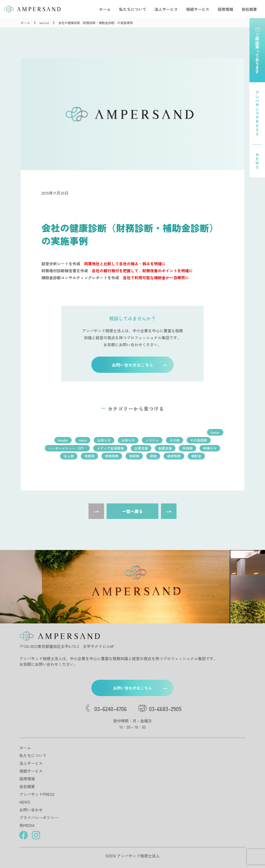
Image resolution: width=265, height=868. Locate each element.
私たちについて (133, 9)
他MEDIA (27, 825)
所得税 (187, 448)
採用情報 (225, 9)
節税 (153, 456)
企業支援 (141, 448)
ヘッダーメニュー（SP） (67, 448)
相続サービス (198, 9)
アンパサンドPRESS (37, 794)
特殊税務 (112, 456)
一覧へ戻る (132, 511)
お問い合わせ (31, 810)
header (63, 440)
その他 (175, 440)
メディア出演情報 (110, 448)
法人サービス (166, 9)
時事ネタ (210, 448)
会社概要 (249, 9)
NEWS (25, 802)
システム (152, 440)
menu (83, 440)
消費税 (89, 456)
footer (215, 432)
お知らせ (104, 440)
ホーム (105, 9)
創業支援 (165, 448)
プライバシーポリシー (39, 817)
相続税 (134, 456)
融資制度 (174, 456)
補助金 (196, 456)
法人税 (69, 456)
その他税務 (199, 440)
